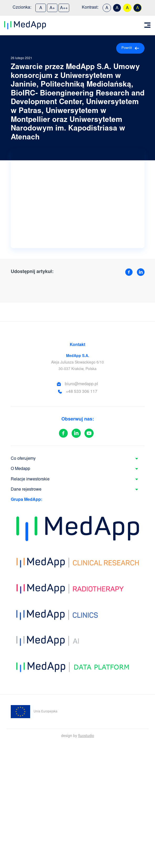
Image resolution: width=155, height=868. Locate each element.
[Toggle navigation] (147, 25)
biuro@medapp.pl (81, 384)
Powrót (130, 48)
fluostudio (86, 736)
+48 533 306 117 (82, 392)
